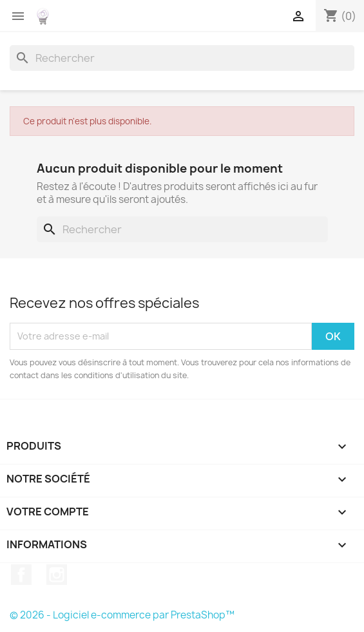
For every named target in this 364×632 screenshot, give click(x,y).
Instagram (57, 575)
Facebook (21, 575)
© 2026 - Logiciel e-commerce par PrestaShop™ (122, 615)
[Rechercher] (182, 58)
